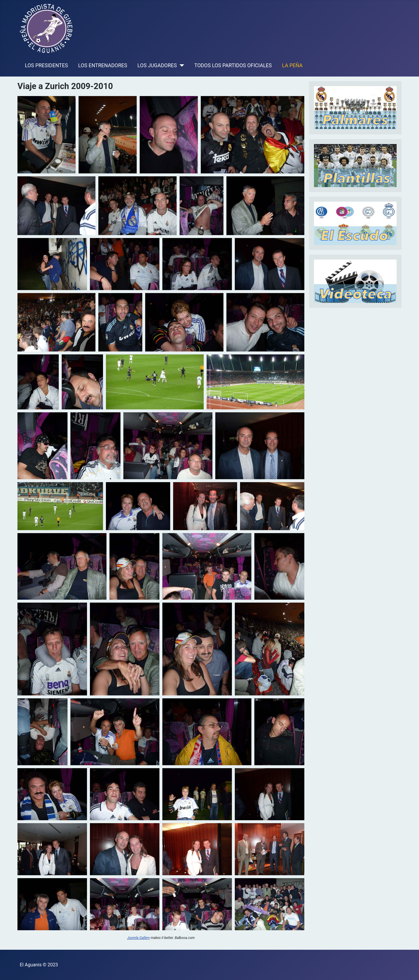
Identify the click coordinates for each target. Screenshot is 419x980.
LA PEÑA (292, 65)
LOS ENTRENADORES (103, 65)
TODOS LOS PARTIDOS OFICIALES (233, 65)
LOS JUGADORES (157, 65)
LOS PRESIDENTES (47, 65)
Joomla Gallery (139, 938)
